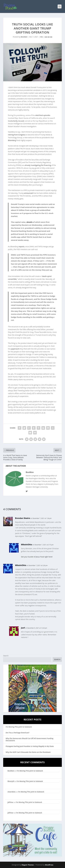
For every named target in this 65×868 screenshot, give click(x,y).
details (30, 222)
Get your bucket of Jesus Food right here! (37, 557)
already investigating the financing (38, 165)
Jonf (23, 628)
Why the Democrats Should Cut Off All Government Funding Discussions (29, 739)
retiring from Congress (17, 135)
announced (28, 193)
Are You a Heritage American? (17, 733)
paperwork (15, 349)
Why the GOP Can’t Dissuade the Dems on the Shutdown (28, 752)
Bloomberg (12, 140)
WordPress (49, 865)
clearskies (11, 792)
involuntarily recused (16, 121)
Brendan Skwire (22, 518)
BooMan (24, 37)
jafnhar (10, 802)
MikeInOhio (26, 545)
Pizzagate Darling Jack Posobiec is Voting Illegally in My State (30, 746)
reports (22, 246)
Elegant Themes (28, 865)
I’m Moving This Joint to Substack (19, 727)
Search (6, 656)
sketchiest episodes (43, 115)
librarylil (11, 781)
